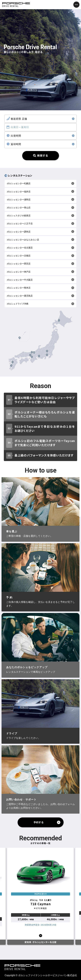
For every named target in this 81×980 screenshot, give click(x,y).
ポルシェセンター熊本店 (19, 288)
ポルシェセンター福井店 (19, 192)
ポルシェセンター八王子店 (20, 224)
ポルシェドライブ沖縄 (18, 304)
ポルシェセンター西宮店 (19, 264)
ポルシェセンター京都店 (19, 256)
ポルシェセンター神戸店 (19, 272)
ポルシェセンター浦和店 (19, 200)
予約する (39, 822)
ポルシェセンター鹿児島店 (20, 296)
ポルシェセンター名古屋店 (20, 248)
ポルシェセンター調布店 (19, 232)
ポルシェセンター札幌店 (19, 183)
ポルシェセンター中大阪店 (20, 280)
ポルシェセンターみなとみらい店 (23, 240)
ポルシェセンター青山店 (19, 208)
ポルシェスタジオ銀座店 (19, 216)
